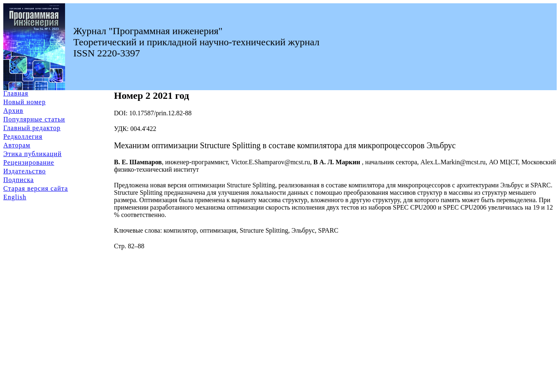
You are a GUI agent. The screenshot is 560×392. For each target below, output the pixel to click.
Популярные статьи (34, 119)
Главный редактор (32, 128)
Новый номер (24, 102)
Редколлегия (23, 136)
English (15, 197)
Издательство (24, 171)
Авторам (17, 145)
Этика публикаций (33, 154)
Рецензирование (29, 162)
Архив (13, 111)
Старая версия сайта (36, 188)
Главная (16, 93)
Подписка (19, 180)
